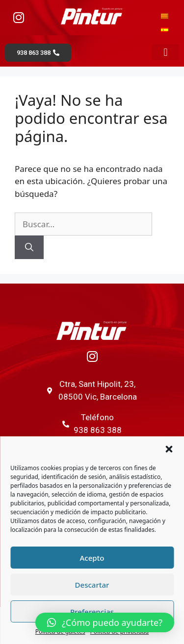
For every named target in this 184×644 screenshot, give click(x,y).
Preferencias (92, 612)
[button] (169, 449)
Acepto (92, 558)
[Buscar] (29, 247)
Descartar (92, 585)
